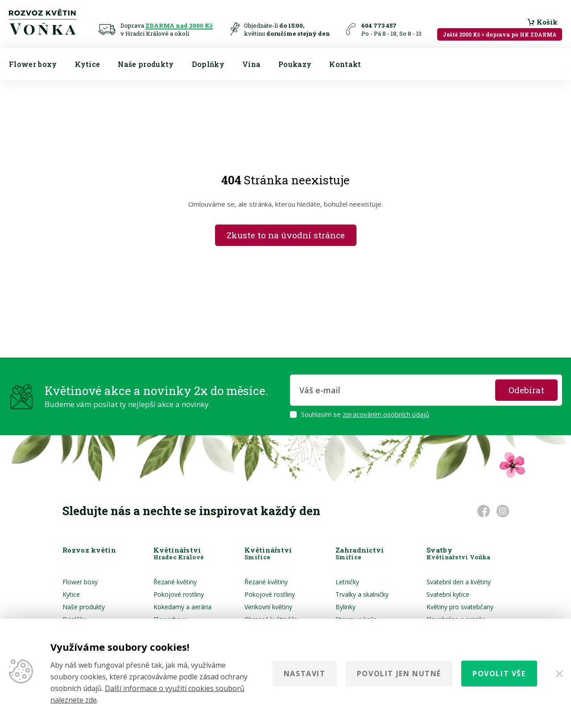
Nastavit (305, 674)
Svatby (458, 553)
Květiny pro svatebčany (460, 607)
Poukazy (295, 64)
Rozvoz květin (89, 553)
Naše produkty (146, 64)
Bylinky (345, 607)
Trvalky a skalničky (362, 594)
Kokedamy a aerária (182, 607)
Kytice (88, 64)
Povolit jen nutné (399, 674)
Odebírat (526, 390)
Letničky (347, 582)
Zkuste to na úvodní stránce (286, 235)
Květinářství (179, 553)
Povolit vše (499, 674)
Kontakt (345, 64)
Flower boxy (33, 64)
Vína (251, 64)
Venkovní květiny (268, 607)
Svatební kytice (448, 594)
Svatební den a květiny (459, 582)
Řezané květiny (175, 582)
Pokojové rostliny (179, 594)
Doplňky (208, 64)
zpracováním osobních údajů (386, 414)
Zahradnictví (360, 553)
